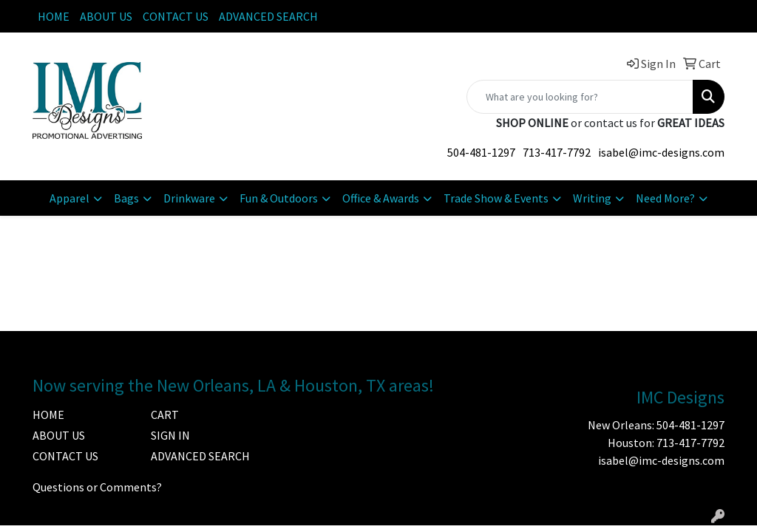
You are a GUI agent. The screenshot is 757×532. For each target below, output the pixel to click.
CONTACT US (176, 16)
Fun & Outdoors (279, 198)
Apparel (69, 198)
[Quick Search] (580, 97)
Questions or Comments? (97, 487)
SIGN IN (170, 435)
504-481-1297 (481, 152)
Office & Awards (381, 198)
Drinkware (189, 198)
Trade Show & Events (496, 198)
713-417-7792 (557, 152)
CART (165, 415)
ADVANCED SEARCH (268, 16)
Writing (592, 198)
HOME (54, 16)
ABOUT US (106, 16)
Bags (126, 198)
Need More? (665, 198)
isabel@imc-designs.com (661, 152)
